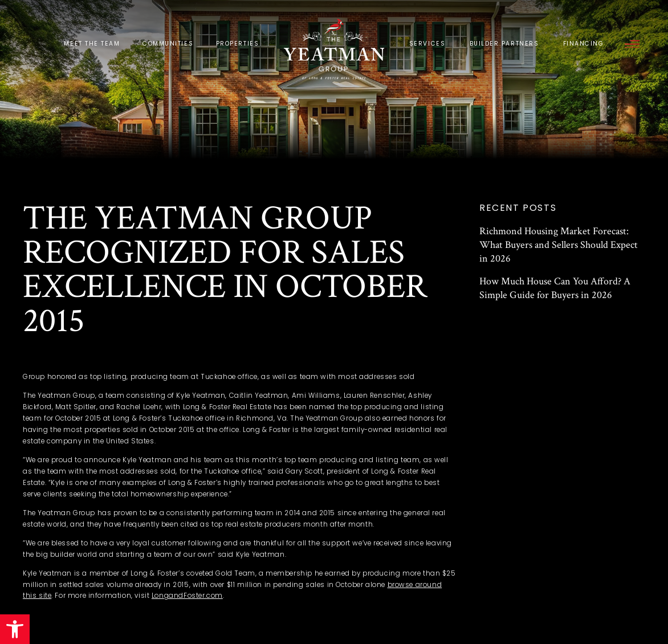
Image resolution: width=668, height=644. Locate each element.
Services (427, 44)
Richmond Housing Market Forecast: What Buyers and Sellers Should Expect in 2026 (559, 245)
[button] (15, 629)
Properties (237, 44)
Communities (168, 44)
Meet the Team (92, 44)
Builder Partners (504, 44)
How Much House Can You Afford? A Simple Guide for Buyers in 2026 (555, 288)
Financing (584, 44)
